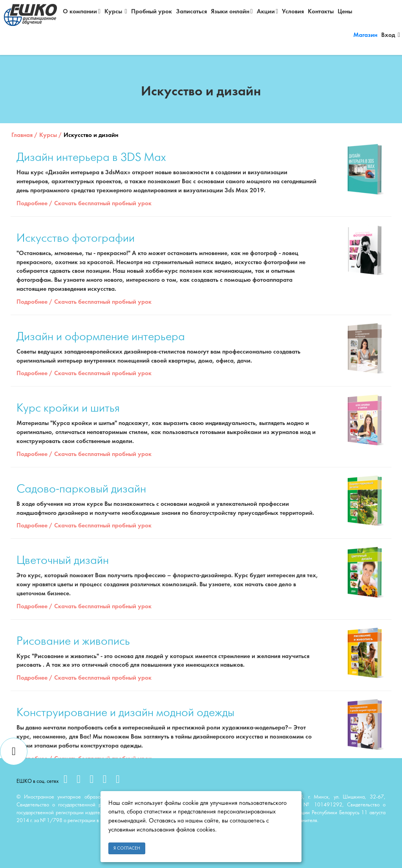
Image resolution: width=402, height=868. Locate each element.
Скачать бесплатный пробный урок (103, 204)
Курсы (116, 12)
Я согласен (127, 848)
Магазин (365, 35)
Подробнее (32, 204)
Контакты (321, 12)
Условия (293, 12)
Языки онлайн (232, 12)
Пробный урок (152, 12)
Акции (268, 12)
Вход (391, 35)
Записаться (191, 12)
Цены (345, 12)
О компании (82, 12)
